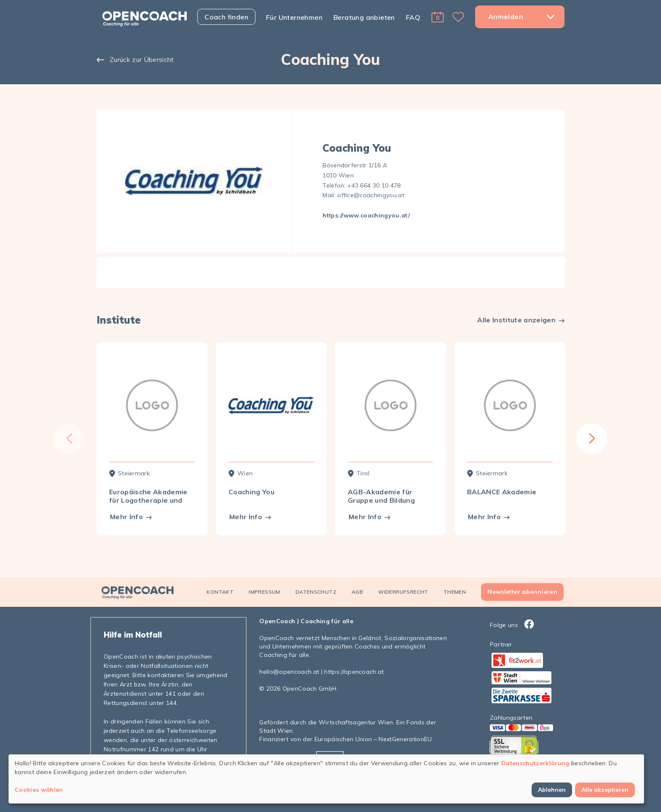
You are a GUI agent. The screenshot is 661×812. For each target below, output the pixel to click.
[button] (438, 17)
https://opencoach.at (354, 672)
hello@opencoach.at (289, 672)
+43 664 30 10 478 (374, 185)
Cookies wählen (39, 790)
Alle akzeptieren (605, 790)
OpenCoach (277, 621)
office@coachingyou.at (371, 195)
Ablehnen (552, 790)
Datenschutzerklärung (535, 763)
